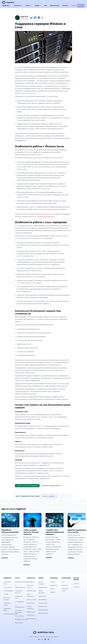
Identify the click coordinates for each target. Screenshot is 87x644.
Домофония (31, 582)
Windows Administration (46, 217)
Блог (46, 6)
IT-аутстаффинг (8, 591)
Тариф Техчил (43, 606)
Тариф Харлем (43, 613)
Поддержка (7, 6)
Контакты (65, 6)
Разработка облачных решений (10, 531)
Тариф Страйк (43, 603)
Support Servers (61, 83)
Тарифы (38, 6)
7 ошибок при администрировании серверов (55, 532)
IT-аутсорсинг (8, 587)
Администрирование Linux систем (77, 531)
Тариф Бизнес (43, 587)
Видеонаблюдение (21, 582)
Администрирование (10, 614)
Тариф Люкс (42, 596)
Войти (81, 6)
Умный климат (32, 600)
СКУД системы (31, 591)
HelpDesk (73, 6)
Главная (53, 582)
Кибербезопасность (22, 619)
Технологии (18, 6)
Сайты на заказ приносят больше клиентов (31, 532)
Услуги (29, 6)
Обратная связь (55, 6)
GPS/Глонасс (31, 615)
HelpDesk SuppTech (23, 391)
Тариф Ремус (43, 600)
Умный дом (30, 603)
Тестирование (20, 616)
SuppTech (76, 587)
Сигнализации (31, 619)
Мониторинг (19, 623)
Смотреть (5, 558)
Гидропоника (31, 612)
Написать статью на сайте (27, 486)
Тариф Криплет (43, 610)
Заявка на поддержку (49, 496)
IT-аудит (6, 594)
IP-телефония (19, 602)
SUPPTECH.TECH (44, 632)
